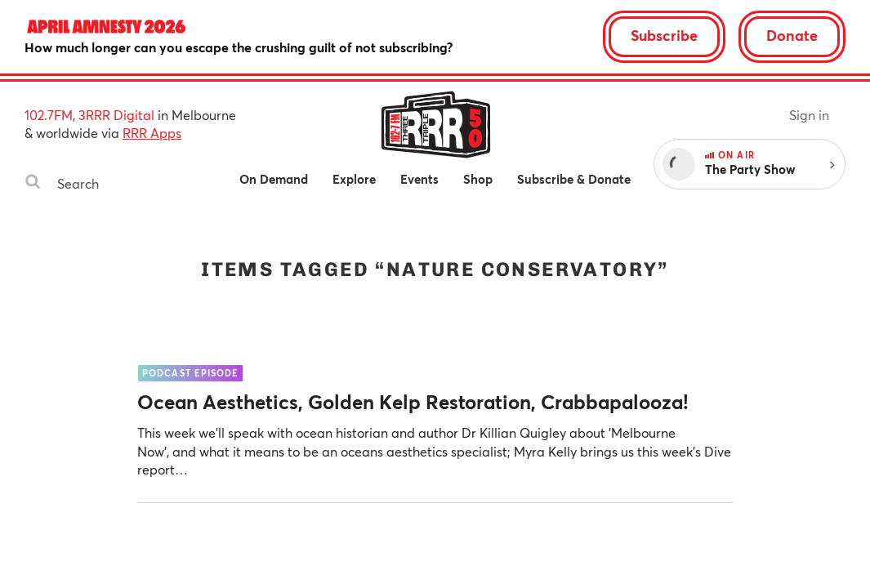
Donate (792, 35)
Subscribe (664, 35)
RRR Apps (152, 133)
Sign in (809, 115)
